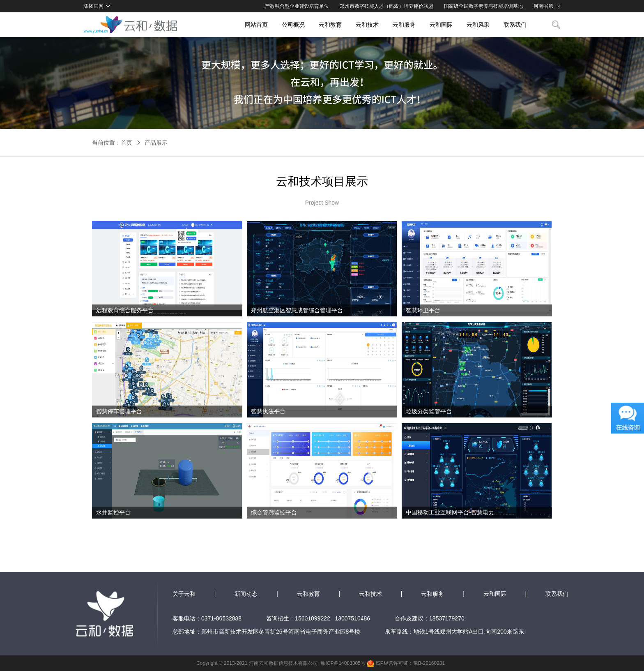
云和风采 (478, 25)
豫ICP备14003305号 (343, 663)
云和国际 (441, 25)
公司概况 (293, 25)
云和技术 (367, 25)
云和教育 (330, 25)
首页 (126, 143)
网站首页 (256, 25)
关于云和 (184, 594)
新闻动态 (246, 594)
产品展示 (156, 143)
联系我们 (515, 25)
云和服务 (404, 25)
